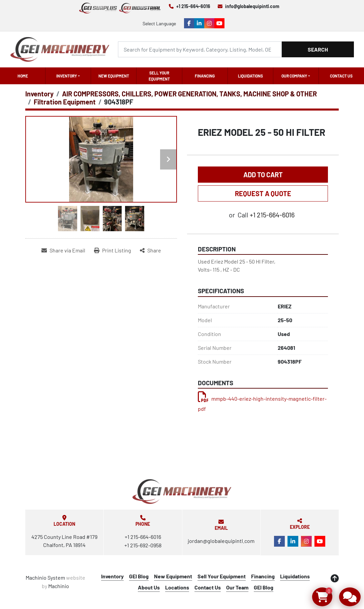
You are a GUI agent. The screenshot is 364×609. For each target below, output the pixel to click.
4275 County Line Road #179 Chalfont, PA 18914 (64, 541)
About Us (149, 587)
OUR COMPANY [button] (294, 76)
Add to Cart (263, 175)
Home (23, 76)
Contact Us (341, 76)
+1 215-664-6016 (193, 6)
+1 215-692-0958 (143, 545)
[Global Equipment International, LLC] (182, 492)
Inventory (67, 76)
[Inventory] (39, 94)
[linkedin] (199, 23)
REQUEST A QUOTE (263, 193)
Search (318, 49)
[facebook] (189, 23)
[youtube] (219, 23)
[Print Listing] (113, 250)
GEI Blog (139, 576)
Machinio (59, 586)
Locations (177, 587)
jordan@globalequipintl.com (221, 541)
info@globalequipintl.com (252, 6)
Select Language (159, 23)
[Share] (150, 250)
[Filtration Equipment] (65, 102)
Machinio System (45, 577)
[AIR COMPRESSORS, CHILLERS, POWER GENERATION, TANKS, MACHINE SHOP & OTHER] (189, 94)
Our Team (237, 587)
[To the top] (335, 578)
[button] (68, 76)
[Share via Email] (63, 250)
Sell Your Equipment (159, 76)
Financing (205, 76)
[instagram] (209, 23)
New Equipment (114, 76)
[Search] (200, 49)
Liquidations (250, 76)
